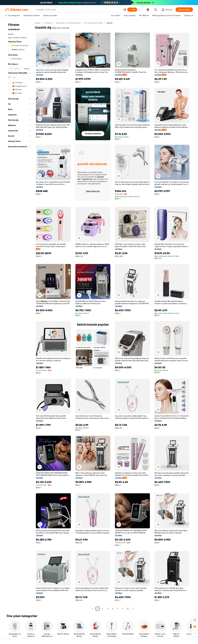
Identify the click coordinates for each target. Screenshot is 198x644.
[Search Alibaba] (79, 10)
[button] (125, 10)
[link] (195, 620)
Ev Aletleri (48, 23)
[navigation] (19, 316)
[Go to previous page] (92, 609)
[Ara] (132, 10)
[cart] (156, 10)
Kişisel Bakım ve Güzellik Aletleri (68, 23)
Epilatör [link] (110, 23)
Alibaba (38, 23)
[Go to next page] (133, 609)
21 (128, 609)
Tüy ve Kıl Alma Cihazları (94, 23)
